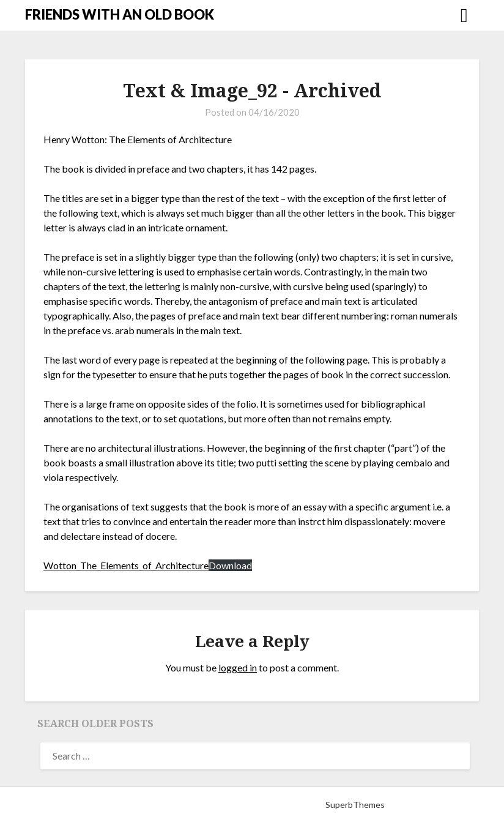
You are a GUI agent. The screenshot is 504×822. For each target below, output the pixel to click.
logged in (238, 667)
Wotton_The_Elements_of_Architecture (126, 565)
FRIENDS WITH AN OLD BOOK (120, 14)
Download (230, 565)
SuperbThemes (355, 805)
